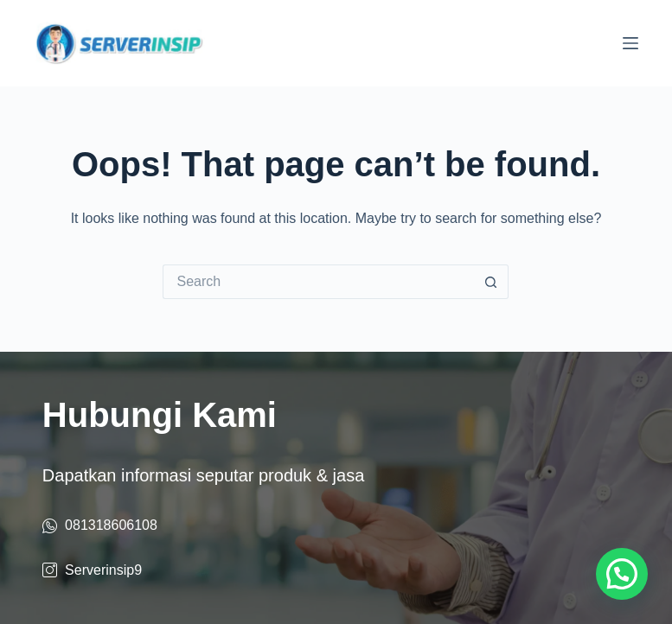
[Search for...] (318, 282)
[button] (622, 574)
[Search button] (491, 282)
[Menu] (630, 43)
